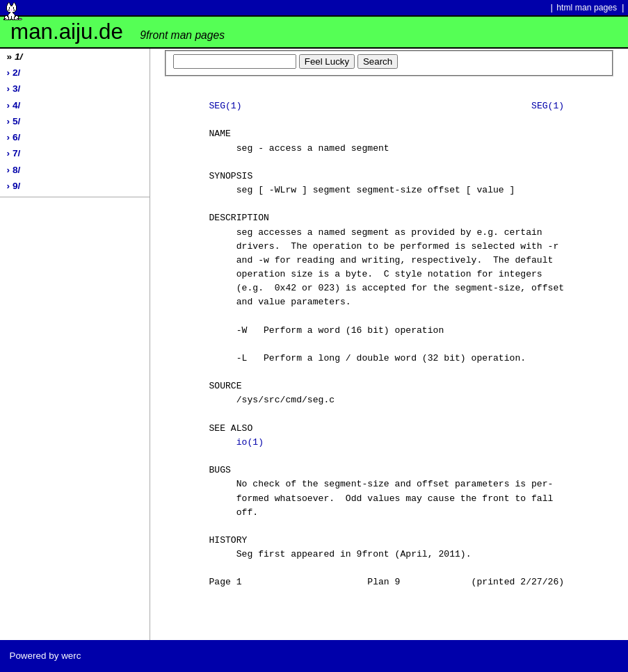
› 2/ (14, 73)
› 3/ (14, 89)
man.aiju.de (118, 32)
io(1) (250, 443)
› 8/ (14, 170)
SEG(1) (225, 106)
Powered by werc (45, 656)
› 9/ (14, 186)
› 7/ (14, 153)
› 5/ (14, 121)
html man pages (587, 8)
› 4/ (14, 105)
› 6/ (14, 137)
